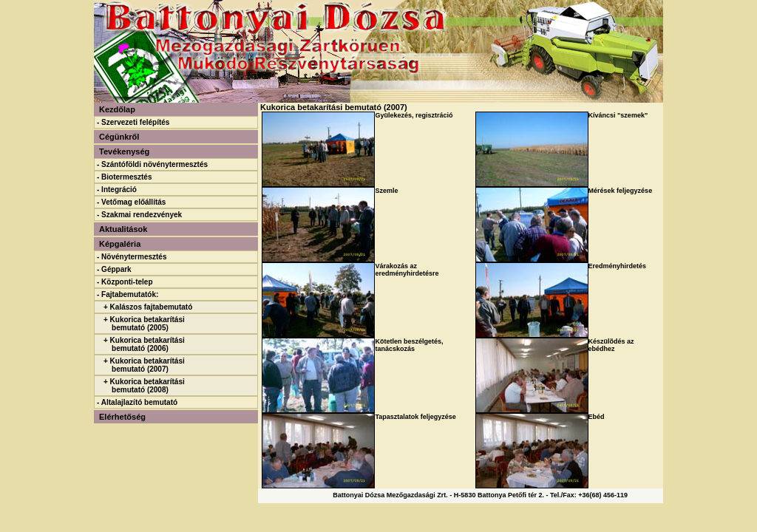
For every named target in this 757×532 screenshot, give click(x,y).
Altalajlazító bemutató (139, 402)
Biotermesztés (126, 177)
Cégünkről (119, 137)
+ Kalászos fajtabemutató (148, 307)
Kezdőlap (117, 109)
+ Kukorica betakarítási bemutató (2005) (144, 324)
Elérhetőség (122, 417)
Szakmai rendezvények (142, 215)
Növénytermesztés (134, 257)
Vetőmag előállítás (133, 202)
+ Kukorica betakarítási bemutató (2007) (144, 365)
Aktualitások (123, 229)
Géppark (116, 269)
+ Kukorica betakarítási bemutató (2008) (144, 386)
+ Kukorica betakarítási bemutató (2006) (144, 344)
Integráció (119, 190)
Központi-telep (127, 282)
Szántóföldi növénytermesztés (155, 164)
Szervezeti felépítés (135, 122)
